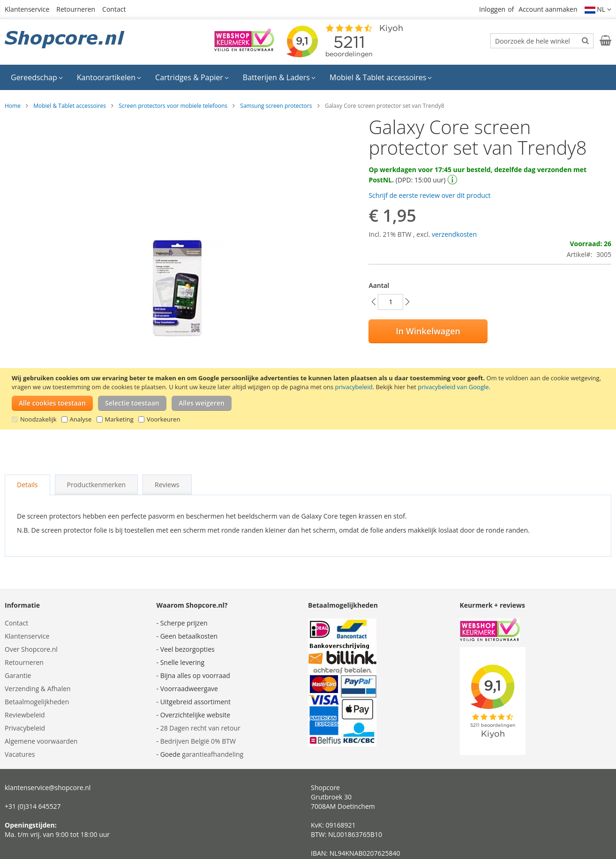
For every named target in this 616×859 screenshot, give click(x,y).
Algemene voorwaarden (41, 741)
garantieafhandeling (213, 754)
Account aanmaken (548, 9)
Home (13, 106)
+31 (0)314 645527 (33, 806)
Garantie (18, 675)
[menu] (308, 77)
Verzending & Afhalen (38, 689)
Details (27, 485)
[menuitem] (37, 77)
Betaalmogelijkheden (37, 702)
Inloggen (492, 9)
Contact (114, 9)
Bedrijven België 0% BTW (198, 741)
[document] (309, 399)
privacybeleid (354, 387)
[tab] (27, 485)
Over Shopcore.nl (31, 649)
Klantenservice (27, 9)
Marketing (119, 419)
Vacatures (20, 754)
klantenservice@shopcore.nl (48, 787)
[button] (598, 9)
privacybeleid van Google (453, 387)
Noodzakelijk (38, 419)
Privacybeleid (25, 728)
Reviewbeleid (25, 715)
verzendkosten (454, 234)
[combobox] (542, 41)
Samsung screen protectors (276, 106)
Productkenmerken (97, 485)
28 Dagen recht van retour (200, 728)
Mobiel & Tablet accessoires (70, 106)
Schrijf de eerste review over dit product (429, 195)
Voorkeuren (163, 419)
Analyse (81, 419)
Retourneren (76, 9)
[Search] (585, 40)
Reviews (167, 485)
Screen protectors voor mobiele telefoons (173, 106)
